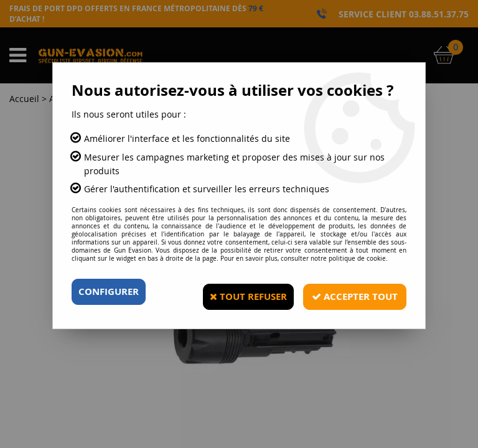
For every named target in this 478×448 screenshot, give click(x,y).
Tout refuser (238, 292)
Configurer (111, 292)
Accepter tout (351, 292)
